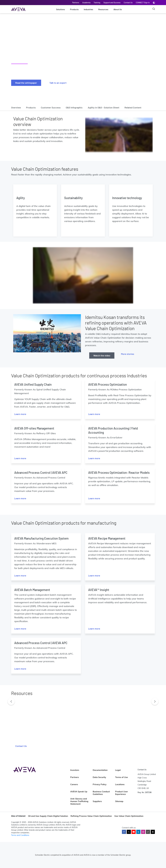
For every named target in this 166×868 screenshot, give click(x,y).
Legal (118, 770)
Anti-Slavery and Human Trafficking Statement (79, 801)
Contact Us (128, 3)
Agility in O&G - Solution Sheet (104, 107)
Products (74, 9)
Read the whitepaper (26, 83)
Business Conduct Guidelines (101, 793)
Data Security (99, 777)
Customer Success (51, 107)
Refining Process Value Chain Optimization (91, 816)
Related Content (133, 107)
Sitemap (119, 801)
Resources (103, 9)
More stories (128, 354)
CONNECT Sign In (143, 3)
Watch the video (102, 355)
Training (97, 3)
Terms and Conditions (20, 835)
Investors (75, 770)
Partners (76, 3)
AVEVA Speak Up (79, 791)
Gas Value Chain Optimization (129, 816)
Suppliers (97, 801)
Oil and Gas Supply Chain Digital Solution (48, 816)
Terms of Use (122, 777)
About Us (118, 9)
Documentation (100, 770)
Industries (88, 9)
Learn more (20, 414)
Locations (120, 784)
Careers (74, 784)
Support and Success (112, 3)
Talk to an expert (58, 83)
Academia (86, 3)
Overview (16, 107)
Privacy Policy (100, 784)
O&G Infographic (74, 107)
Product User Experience (122, 793)
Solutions (60, 9)
